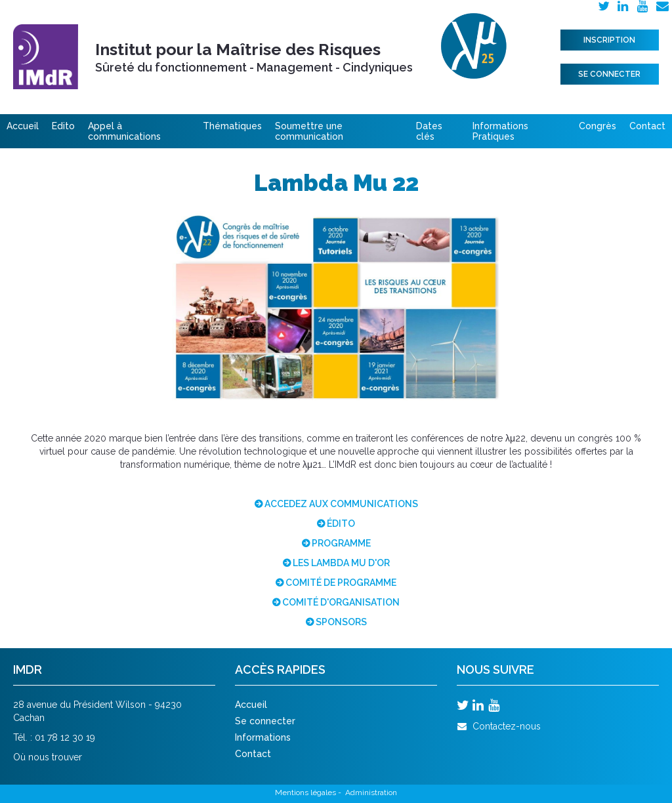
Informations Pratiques (500, 131)
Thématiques (232, 126)
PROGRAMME (341, 543)
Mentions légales (305, 793)
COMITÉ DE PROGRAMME (341, 583)
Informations (263, 737)
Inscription (609, 40)
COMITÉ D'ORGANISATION (341, 602)
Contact (647, 126)
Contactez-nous (499, 726)
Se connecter (609, 74)
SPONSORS (341, 622)
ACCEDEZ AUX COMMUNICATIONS (341, 504)
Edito (63, 126)
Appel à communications (124, 131)
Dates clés (429, 131)
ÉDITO (341, 524)
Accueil (23, 126)
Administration (371, 793)
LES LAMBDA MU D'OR (341, 563)
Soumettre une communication (309, 131)
